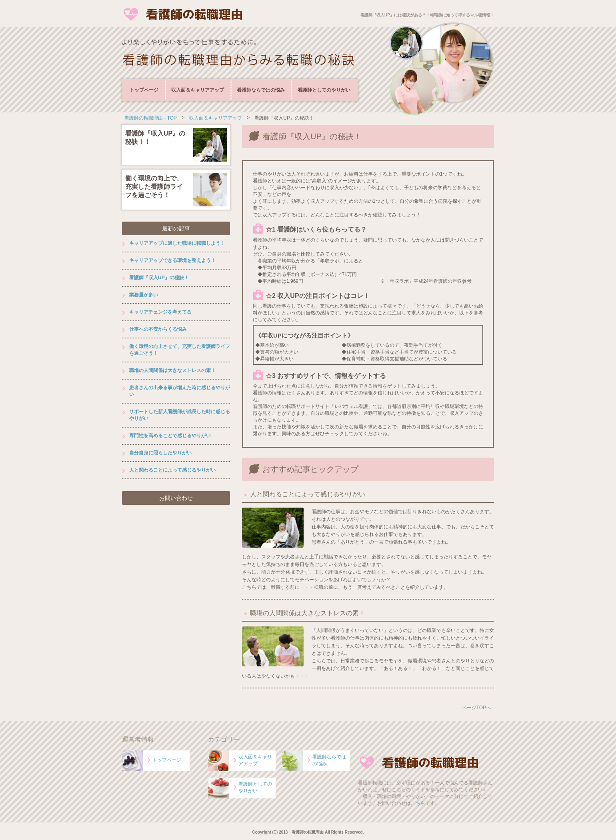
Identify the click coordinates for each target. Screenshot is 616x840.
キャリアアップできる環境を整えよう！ (172, 260)
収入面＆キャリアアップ (198, 90)
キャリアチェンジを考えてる (160, 312)
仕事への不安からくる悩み (158, 329)
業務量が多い (144, 295)
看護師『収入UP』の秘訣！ (159, 278)
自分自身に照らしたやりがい (160, 453)
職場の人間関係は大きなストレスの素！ (308, 613)
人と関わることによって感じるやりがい (308, 494)
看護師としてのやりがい (324, 90)
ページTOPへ (476, 708)
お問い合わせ (176, 498)
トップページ (144, 90)
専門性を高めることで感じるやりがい (170, 436)
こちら (418, 803)
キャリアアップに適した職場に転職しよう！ (177, 243)
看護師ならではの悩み (261, 90)
